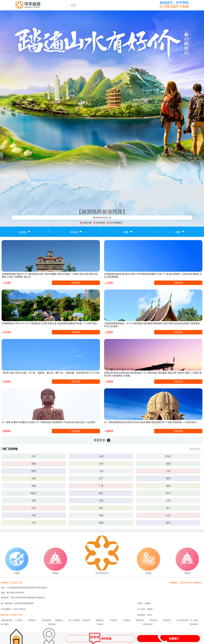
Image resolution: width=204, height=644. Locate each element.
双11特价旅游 (182, 620)
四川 (168, 493)
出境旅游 (126, 620)
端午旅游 (5, 624)
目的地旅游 (46, 620)
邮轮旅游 (140, 620)
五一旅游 (194, 620)
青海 (168, 478)
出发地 (24, 232)
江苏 (168, 471)
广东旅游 (18, 620)
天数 (179, 232)
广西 (101, 486)
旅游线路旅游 (7, 620)
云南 (101, 456)
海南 (168, 486)
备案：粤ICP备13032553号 (13, 593)
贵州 (168, 523)
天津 (34, 523)
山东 (168, 515)
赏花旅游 (167, 620)
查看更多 (102, 440)
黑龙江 (168, 456)
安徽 (101, 515)
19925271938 (16, 615)
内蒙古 (34, 493)
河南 (34, 515)
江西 (101, 464)
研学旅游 (153, 620)
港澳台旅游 (148, 624)
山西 (168, 501)
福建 (168, 464)
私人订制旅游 (74, 620)
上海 (101, 471)
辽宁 (101, 478)
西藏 (101, 523)
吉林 (34, 478)
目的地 (76, 232)
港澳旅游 (32, 620)
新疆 (34, 486)
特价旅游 (86, 620)
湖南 (34, 464)
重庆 (101, 493)
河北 (34, 508)
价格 (128, 232)
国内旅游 (194, 624)
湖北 (101, 508)
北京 (34, 456)
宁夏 (101, 501)
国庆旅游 (52, 624)
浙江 (168, 508)
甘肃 (34, 501)
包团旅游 (59, 620)
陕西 (34, 471)
